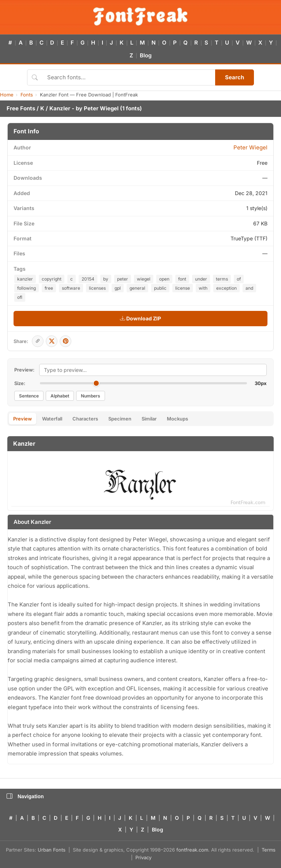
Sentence (29, 396)
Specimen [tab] (120, 419)
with (203, 288)
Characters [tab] (85, 419)
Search (235, 77)
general (137, 288)
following (27, 288)
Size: (20, 383)
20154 (88, 279)
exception (226, 288)
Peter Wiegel (101, 108)
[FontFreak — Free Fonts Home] (140, 16)
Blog (146, 55)
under (201, 279)
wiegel (144, 279)
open (164, 279)
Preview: (24, 370)
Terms (269, 850)
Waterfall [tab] (52, 419)
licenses (97, 288)
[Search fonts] (129, 77)
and (249, 288)
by (106, 279)
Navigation (25, 796)
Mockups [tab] (177, 419)
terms (222, 279)
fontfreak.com (192, 850)
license (183, 288)
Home (7, 95)
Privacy (143, 857)
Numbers (91, 396)
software (71, 288)
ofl (20, 297)
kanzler (25, 279)
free (49, 288)
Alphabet (60, 396)
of (239, 279)
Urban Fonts (52, 850)
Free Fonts (21, 108)
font (182, 279)
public (160, 288)
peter (123, 279)
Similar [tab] (149, 419)
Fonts (27, 95)
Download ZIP (140, 318)
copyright (52, 279)
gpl (118, 288)
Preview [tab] (23, 419)
